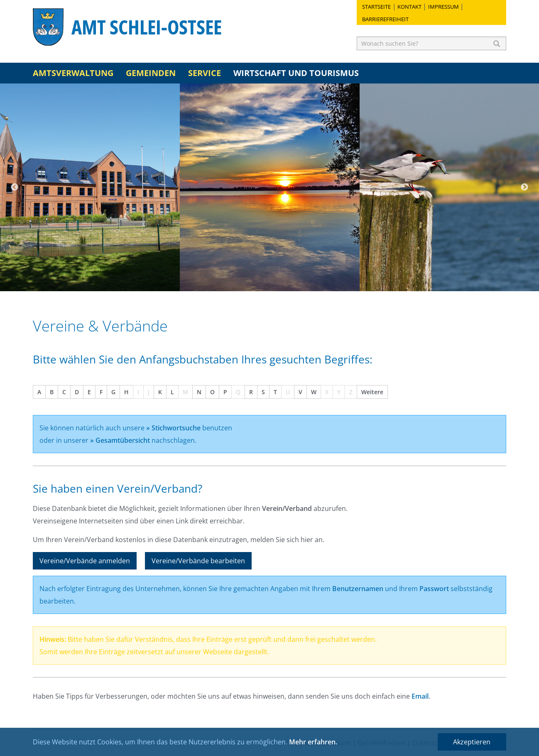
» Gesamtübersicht (120, 440)
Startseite (376, 7)
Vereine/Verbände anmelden (85, 561)
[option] (90, 187)
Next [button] (524, 187)
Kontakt (409, 7)
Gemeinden (151, 73)
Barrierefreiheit (385, 19)
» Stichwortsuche (173, 428)
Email (420, 696)
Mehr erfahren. (313, 742)
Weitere (372, 392)
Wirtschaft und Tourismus (296, 73)
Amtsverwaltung (73, 73)
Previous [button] (15, 187)
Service (205, 73)
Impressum (443, 7)
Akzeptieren (472, 742)
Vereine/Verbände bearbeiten (198, 561)
